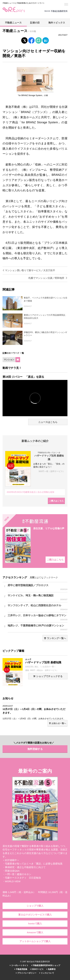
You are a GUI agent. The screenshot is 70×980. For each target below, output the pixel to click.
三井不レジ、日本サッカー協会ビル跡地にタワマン (38, 617)
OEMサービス (37, 969)
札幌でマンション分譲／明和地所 (48, 278)
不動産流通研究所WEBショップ (46, 965)
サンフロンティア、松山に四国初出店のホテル (38, 607)
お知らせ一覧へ (57, 723)
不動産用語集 (21, 969)
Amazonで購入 (35, 932)
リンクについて (47, 973)
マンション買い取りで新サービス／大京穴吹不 (29, 270)
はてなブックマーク (47, 578)
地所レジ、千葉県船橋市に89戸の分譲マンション (38, 627)
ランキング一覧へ (55, 638)
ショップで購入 (35, 906)
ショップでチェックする (48, 676)
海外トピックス (57, 23)
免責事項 (51, 969)
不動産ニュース (13, 23)
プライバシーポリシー (26, 973)
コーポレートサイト (19, 965)
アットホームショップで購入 (35, 941)
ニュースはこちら (48, 422)
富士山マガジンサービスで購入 (35, 915)
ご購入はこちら (56, 501)
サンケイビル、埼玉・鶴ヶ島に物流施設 (38, 597)
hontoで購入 (35, 924)
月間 (32, 578)
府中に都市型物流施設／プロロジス (38, 587)
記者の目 (35, 23)
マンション (9, 360)
